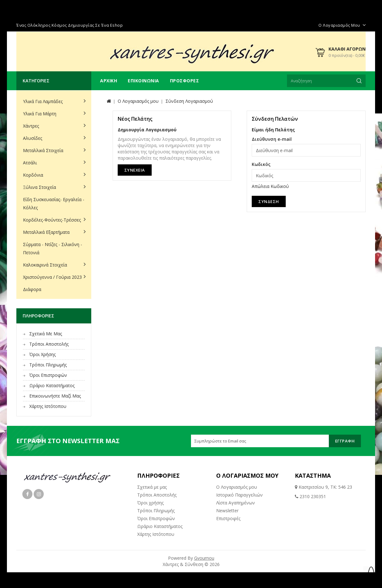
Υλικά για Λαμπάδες (43, 101)
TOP (371, 574)
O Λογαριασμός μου (138, 101)
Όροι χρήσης (42, 354)
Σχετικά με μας (46, 334)
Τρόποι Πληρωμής (48, 365)
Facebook (27, 494)
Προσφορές (185, 81)
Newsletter (227, 511)
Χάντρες (31, 126)
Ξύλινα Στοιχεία (39, 187)
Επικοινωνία (143, 81)
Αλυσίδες (33, 138)
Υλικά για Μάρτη (40, 114)
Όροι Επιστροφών (48, 375)
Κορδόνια (33, 175)
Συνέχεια (135, 170)
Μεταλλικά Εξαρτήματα (46, 232)
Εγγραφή (345, 441)
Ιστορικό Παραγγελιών (239, 495)
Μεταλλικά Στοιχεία (43, 150)
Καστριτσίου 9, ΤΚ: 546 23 (325, 487)
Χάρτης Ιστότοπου (48, 406)
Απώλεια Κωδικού (270, 186)
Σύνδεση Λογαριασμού (189, 101)
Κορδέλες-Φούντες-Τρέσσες (52, 220)
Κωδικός (261, 164)
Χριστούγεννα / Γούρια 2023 (52, 277)
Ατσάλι (30, 163)
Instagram (39, 494)
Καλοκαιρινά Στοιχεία (45, 265)
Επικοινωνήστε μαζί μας (55, 396)
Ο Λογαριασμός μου (237, 487)
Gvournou (204, 558)
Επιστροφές (228, 518)
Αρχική (109, 81)
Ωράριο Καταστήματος (52, 385)
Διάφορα (32, 289)
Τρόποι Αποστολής (49, 344)
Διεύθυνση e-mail (272, 139)
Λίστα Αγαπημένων (236, 503)
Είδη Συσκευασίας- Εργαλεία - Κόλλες (54, 203)
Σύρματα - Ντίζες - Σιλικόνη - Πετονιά (53, 248)
